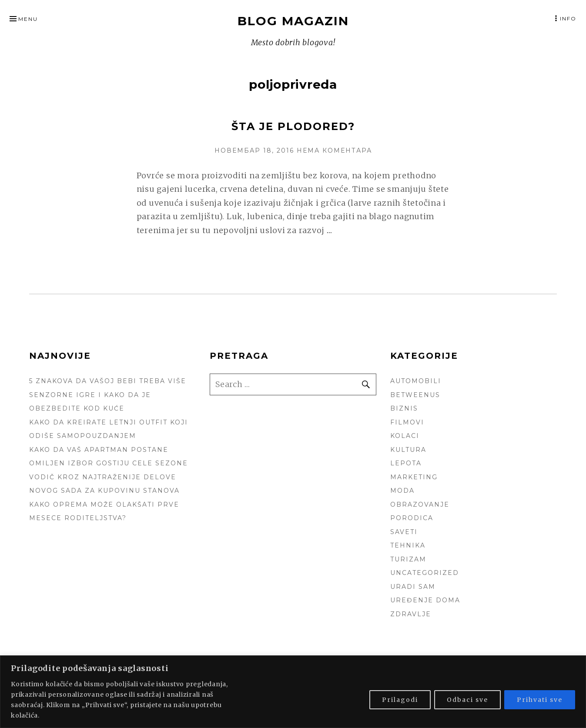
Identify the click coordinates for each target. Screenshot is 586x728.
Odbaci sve (467, 700)
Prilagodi (400, 700)
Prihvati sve (540, 700)
